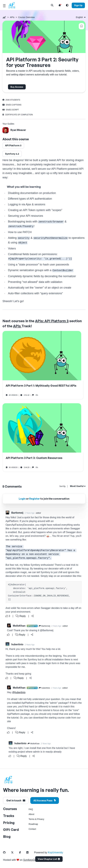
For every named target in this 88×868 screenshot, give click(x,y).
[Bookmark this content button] (82, 26)
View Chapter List (49, 859)
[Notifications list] (60, 5)
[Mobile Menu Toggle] (4, 5)
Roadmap (33, 824)
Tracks (9, 816)
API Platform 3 (13, 145)
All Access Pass (45, 800)
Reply (21, 616)
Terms (32, 819)
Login (22, 499)
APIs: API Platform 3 (52, 321)
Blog (7, 836)
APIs (12, 17)
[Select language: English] (81, 17)
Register (35, 499)
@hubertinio (19, 692)
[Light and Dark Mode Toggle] (67, 5)
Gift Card (11, 830)
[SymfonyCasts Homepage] (13, 5)
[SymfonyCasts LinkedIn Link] (30, 853)
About (31, 814)
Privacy (41, 819)
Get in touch (16, 800)
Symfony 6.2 (12, 154)
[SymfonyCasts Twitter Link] (15, 853)
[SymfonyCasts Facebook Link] (22, 853)
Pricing (9, 823)
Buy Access (17, 87)
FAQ (31, 809)
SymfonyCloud (31, 860)
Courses (10, 809)
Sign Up (78, 5)
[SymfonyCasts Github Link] (7, 853)
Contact (32, 829)
